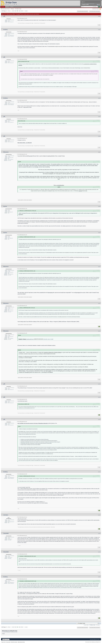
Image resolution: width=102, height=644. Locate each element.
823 (15, 11)
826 (22, 11)
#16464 (99, 98)
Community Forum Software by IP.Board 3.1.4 (93, 642)
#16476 (99, 472)
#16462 (99, 30)
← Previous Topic (86, 625)
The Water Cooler (18, 9)
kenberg (5, 30)
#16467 (99, 152)
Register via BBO (86, 5)
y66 (4, 16)
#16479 (99, 552)
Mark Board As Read (21, 642)
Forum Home (8, 642)
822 (13, 11)
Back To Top (4, 642)
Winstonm (6, 152)
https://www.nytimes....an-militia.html (25, 143)
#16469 (99, 233)
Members (7, 7)
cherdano (6, 515)
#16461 (99, 16)
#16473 (99, 384)
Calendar (12, 7)
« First (9, 11)
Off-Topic (12, 9)
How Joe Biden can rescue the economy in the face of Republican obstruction (33, 423)
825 (20, 11)
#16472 (99, 331)
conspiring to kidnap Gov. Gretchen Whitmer (53, 352)
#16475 (99, 420)
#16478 (99, 534)
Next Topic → (98, 625)
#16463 (99, 57)
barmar (5, 206)
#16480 (99, 577)
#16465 (99, 117)
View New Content (96, 9)
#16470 (99, 267)
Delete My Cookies (14, 642)
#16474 (99, 397)
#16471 (99, 303)
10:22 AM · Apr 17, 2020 (48, 339)
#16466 (99, 136)
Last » (26, 11)
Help (98, 5)
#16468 (99, 206)
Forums (3, 7)
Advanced (101, 7)
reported (80, 191)
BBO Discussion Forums (5, 9)
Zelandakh (6, 533)
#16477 (99, 515)
